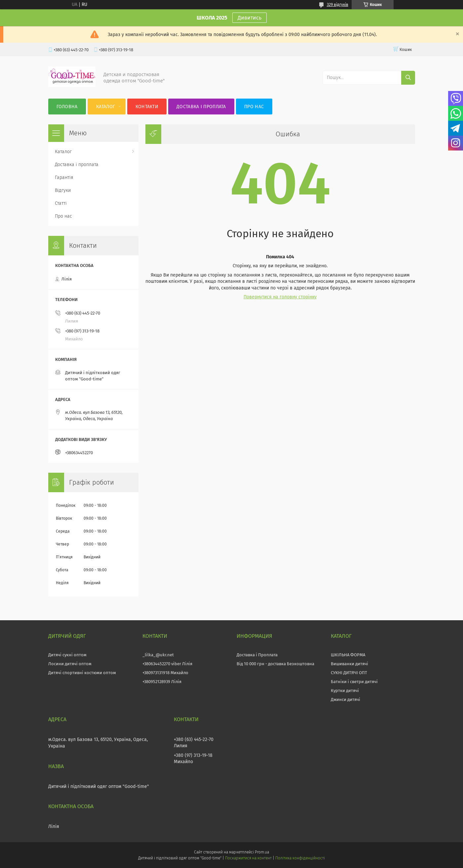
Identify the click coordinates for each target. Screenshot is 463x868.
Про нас (254, 107)
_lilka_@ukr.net (158, 655)
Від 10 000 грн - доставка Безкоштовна (275, 664)
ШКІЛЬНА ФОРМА (348, 655)
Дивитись (250, 18)
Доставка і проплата (201, 107)
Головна (67, 107)
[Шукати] (408, 78)
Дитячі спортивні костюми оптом (82, 673)
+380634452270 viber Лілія (167, 664)
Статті (61, 203)
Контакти (147, 107)
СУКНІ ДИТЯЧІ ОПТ (349, 673)
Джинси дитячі (346, 699)
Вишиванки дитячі (349, 664)
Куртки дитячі (345, 691)
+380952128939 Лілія (162, 682)
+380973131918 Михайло (165, 673)
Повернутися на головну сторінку (280, 297)
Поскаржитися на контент (248, 858)
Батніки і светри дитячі (354, 682)
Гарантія (64, 177)
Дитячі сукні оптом (67, 655)
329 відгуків (338, 5)
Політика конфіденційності (300, 858)
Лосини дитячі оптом (70, 664)
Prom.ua (262, 852)
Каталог (106, 107)
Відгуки (63, 190)
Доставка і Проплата (257, 655)
